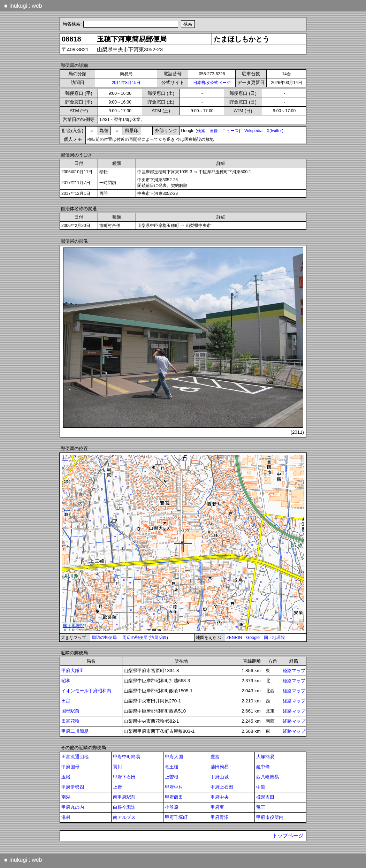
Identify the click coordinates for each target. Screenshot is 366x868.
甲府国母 (70, 767)
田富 (66, 701)
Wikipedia (253, 131)
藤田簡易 (220, 767)
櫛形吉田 (265, 797)
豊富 (215, 757)
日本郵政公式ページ (212, 83)
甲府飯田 (174, 797)
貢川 (117, 767)
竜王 (261, 807)
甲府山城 (220, 777)
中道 (261, 787)
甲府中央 (220, 797)
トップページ (288, 836)
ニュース (230, 131)
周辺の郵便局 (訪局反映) (145, 638)
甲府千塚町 (176, 817)
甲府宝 (217, 807)
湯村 (66, 817)
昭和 (66, 681)
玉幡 (66, 777)
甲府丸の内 (73, 807)
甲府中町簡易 (127, 757)
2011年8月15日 (126, 83)
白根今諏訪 (124, 807)
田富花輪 (70, 721)
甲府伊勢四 (73, 787)
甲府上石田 (222, 787)
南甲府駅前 (124, 797)
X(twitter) (275, 131)
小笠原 (172, 807)
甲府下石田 (124, 777)
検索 (201, 131)
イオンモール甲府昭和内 (86, 691)
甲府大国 (174, 757)
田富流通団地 (75, 757)
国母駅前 (70, 711)
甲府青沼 (220, 817)
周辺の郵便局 (104, 638)
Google (253, 638)
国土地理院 (274, 638)
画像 (214, 131)
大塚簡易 (265, 757)
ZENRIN (234, 638)
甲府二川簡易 (75, 731)
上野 (117, 787)
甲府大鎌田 (73, 671)
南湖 (66, 797)
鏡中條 (263, 767)
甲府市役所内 (270, 817)
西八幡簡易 (268, 777)
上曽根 (172, 777)
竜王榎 (172, 767)
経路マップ (294, 671)
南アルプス (124, 817)
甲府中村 (174, 787)
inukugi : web (23, 6)
